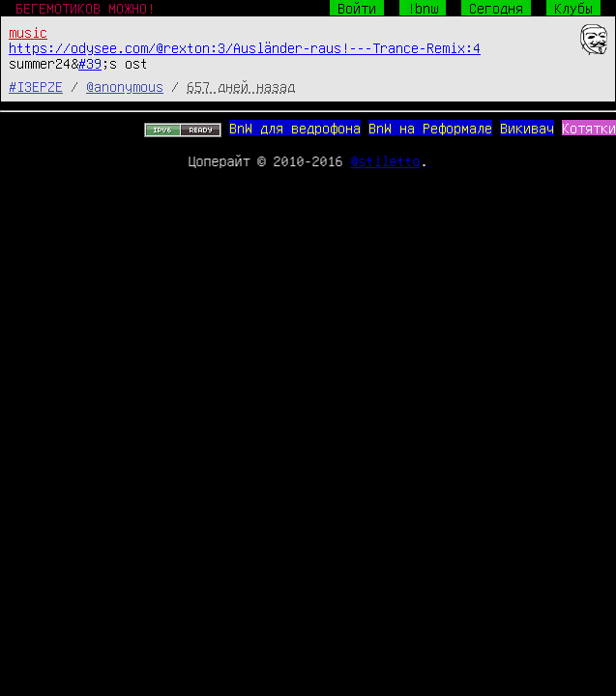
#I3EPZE (36, 86)
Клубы (573, 8)
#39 (90, 63)
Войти (357, 8)
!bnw (423, 8)
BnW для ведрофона (295, 128)
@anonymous (125, 86)
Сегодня (496, 8)
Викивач (527, 128)
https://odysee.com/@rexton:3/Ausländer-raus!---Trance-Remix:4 (245, 47)
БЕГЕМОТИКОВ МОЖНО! (85, 8)
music (28, 32)
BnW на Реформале (430, 128)
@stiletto (386, 160)
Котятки (589, 128)
